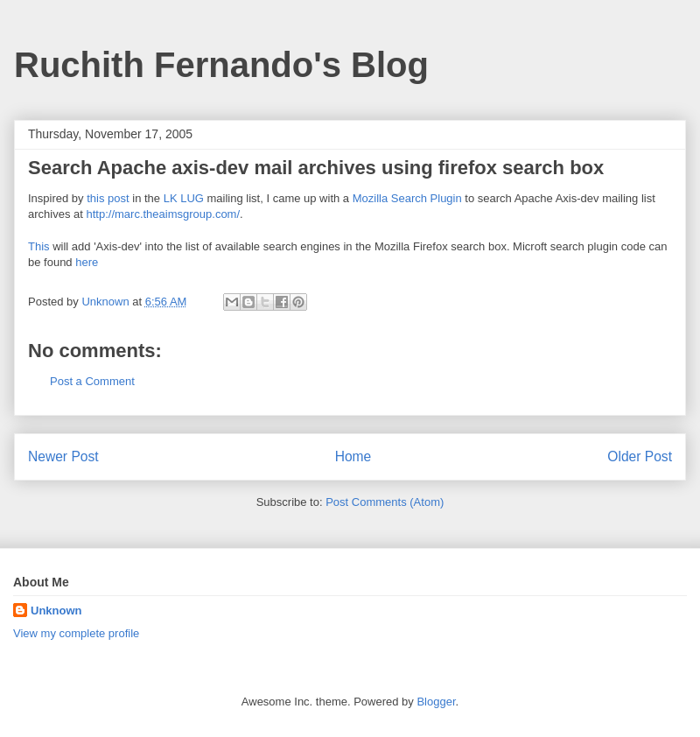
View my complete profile (76, 633)
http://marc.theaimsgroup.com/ (163, 214)
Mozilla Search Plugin (407, 198)
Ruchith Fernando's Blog (221, 65)
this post (108, 198)
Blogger (436, 702)
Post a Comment (92, 381)
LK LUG (184, 198)
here (87, 262)
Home (353, 456)
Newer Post (63, 456)
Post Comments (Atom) (385, 502)
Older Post (640, 456)
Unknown (56, 611)
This (39, 246)
